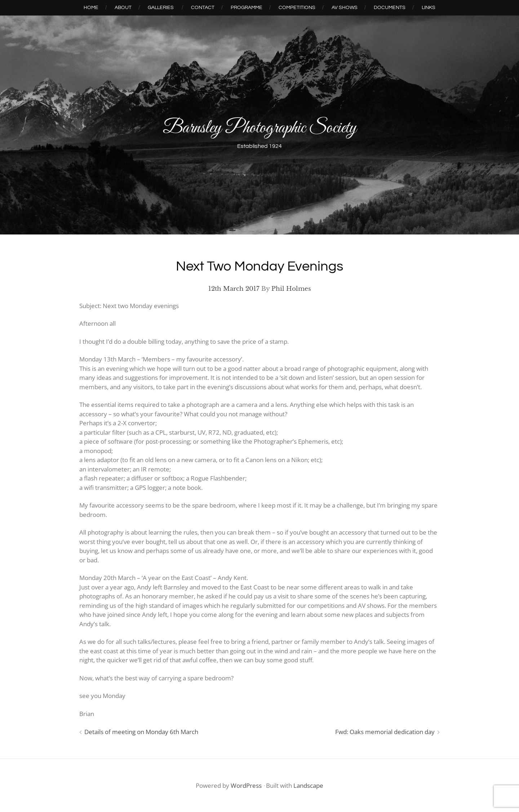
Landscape (308, 785)
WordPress (246, 785)
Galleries (161, 8)
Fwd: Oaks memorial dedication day (385, 732)
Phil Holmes (291, 289)
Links (429, 8)
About (123, 8)
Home (91, 8)
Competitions (297, 8)
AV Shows (345, 8)
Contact (203, 8)
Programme (247, 8)
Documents (390, 8)
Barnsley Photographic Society (260, 128)
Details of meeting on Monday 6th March (141, 732)
